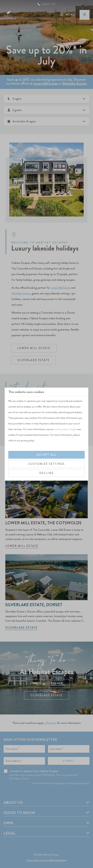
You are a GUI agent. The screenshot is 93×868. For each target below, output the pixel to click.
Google (72, 429)
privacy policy (61, 429)
